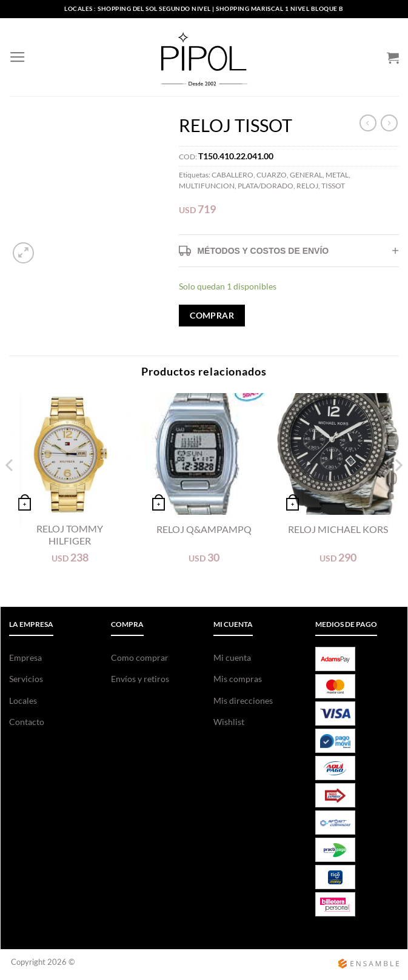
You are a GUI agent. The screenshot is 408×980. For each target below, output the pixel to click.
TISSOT (333, 186)
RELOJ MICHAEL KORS (338, 529)
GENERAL (306, 175)
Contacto (27, 722)
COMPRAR (212, 315)
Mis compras (238, 679)
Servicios (26, 679)
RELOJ (307, 186)
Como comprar (140, 657)
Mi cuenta (232, 657)
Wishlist (229, 722)
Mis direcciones (243, 700)
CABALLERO (232, 175)
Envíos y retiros (140, 679)
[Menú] (17, 58)
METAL (337, 175)
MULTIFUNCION (207, 186)
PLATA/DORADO (266, 186)
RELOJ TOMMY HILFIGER (70, 535)
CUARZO (272, 175)
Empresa (25, 657)
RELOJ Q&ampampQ (204, 529)
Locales (23, 700)
